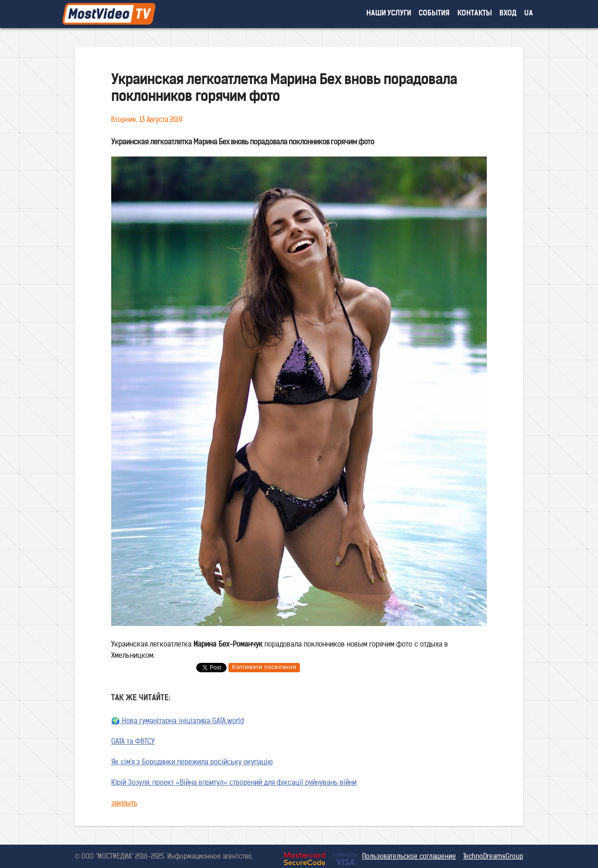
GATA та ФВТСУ (133, 742)
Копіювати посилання (264, 668)
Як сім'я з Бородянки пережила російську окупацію (192, 763)
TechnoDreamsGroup (493, 857)
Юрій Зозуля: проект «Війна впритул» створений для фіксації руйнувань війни (234, 783)
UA (529, 14)
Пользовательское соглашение (409, 857)
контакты (475, 14)
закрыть (124, 804)
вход (508, 14)
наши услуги (389, 14)
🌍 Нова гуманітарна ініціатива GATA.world (178, 722)
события (434, 14)
